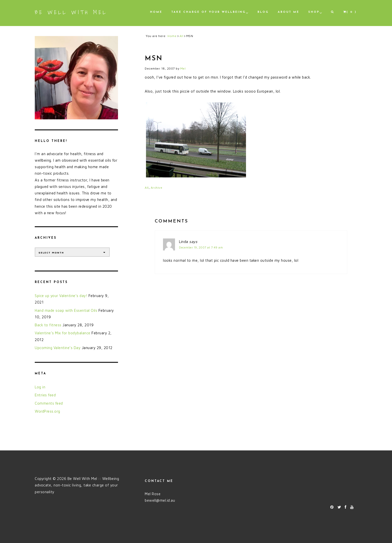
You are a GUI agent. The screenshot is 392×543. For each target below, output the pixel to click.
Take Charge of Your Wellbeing (208, 12)
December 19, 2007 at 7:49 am (201, 247)
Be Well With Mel (71, 12)
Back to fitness (48, 325)
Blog (263, 12)
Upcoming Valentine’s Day (58, 348)
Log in (40, 387)
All (147, 188)
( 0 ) (350, 12)
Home (156, 12)
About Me (288, 12)
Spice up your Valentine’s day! (61, 296)
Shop (314, 12)
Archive (157, 188)
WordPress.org (47, 411)
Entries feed (45, 395)
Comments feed (49, 403)
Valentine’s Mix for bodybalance (63, 333)
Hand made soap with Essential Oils (66, 310)
